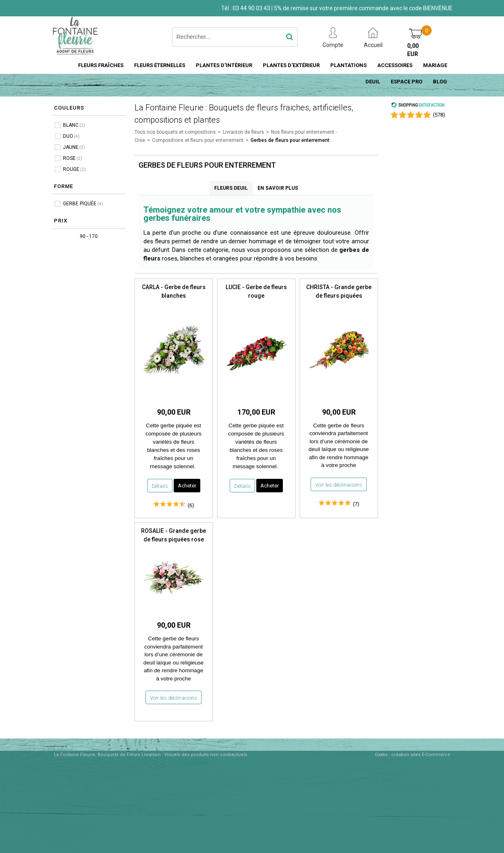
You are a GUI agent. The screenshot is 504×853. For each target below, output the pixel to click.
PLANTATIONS (348, 65)
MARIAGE (435, 65)
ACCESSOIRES (395, 65)
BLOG (440, 82)
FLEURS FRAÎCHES (101, 65)
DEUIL (373, 82)
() (439, 115)
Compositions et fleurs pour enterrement (198, 140)
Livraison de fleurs (243, 132)
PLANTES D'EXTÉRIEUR (291, 65)
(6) (191, 505)
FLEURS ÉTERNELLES (160, 65)
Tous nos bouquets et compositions (175, 132)
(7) (356, 504)
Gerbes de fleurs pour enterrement (290, 140)
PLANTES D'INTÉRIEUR (224, 65)
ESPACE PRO (407, 82)
